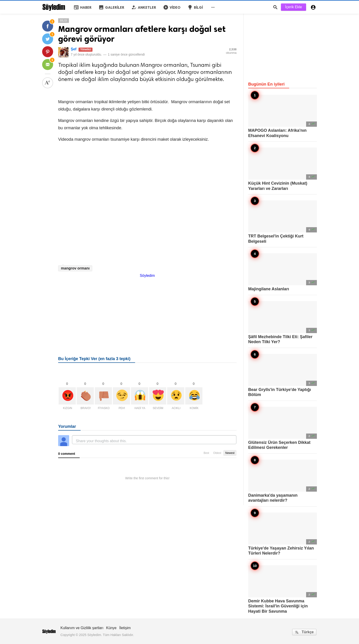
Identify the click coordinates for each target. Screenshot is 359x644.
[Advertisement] (147, 310)
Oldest (217, 453)
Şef (74, 49)
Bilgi (64, 21)
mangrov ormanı (75, 268)
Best (206, 453)
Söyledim (147, 276)
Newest (230, 453)
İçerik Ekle (294, 7)
